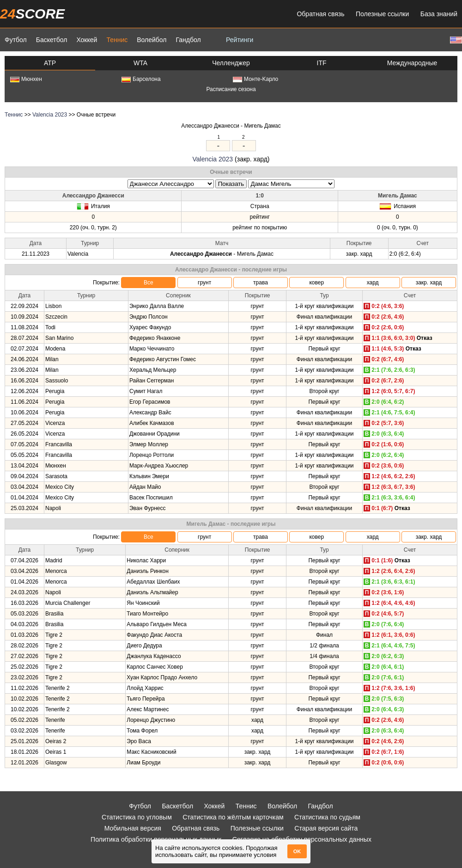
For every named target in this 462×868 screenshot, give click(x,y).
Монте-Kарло (255, 79)
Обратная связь (320, 14)
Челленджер (231, 63)
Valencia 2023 (50, 115)
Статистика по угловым (137, 817)
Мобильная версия (133, 828)
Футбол (16, 40)
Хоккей (87, 40)
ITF (322, 63)
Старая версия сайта (326, 828)
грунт (204, 283)
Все (149, 283)
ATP (50, 63)
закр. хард (429, 283)
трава (261, 283)
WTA (140, 63)
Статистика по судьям (327, 817)
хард (373, 283)
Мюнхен (26, 79)
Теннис (117, 40)
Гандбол (188, 40)
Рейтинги (240, 40)
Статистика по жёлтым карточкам (233, 817)
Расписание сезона (231, 89)
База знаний (439, 14)
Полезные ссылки (382, 14)
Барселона (141, 79)
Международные (412, 63)
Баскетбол (52, 40)
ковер (316, 283)
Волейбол (152, 40)
